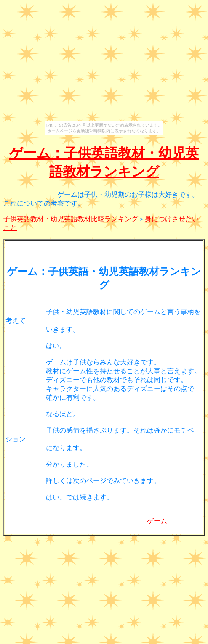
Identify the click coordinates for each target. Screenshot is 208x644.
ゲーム (157, 521)
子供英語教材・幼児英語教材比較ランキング (71, 219)
